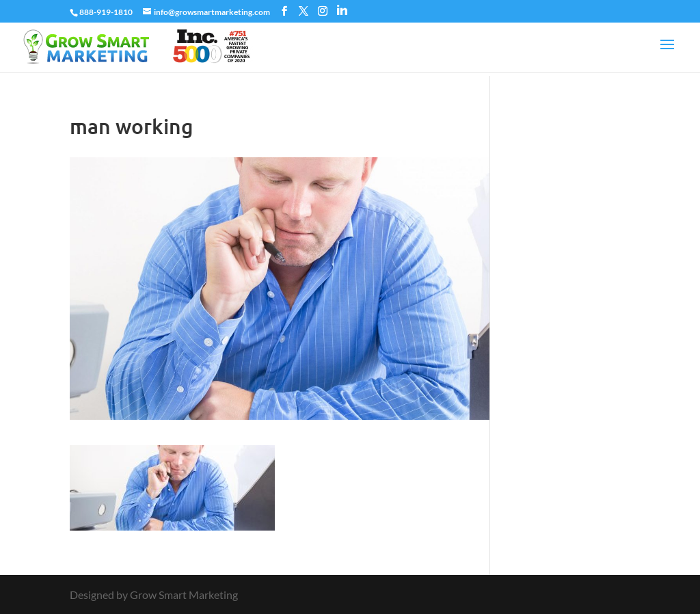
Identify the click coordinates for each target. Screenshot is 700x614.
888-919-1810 (106, 12)
